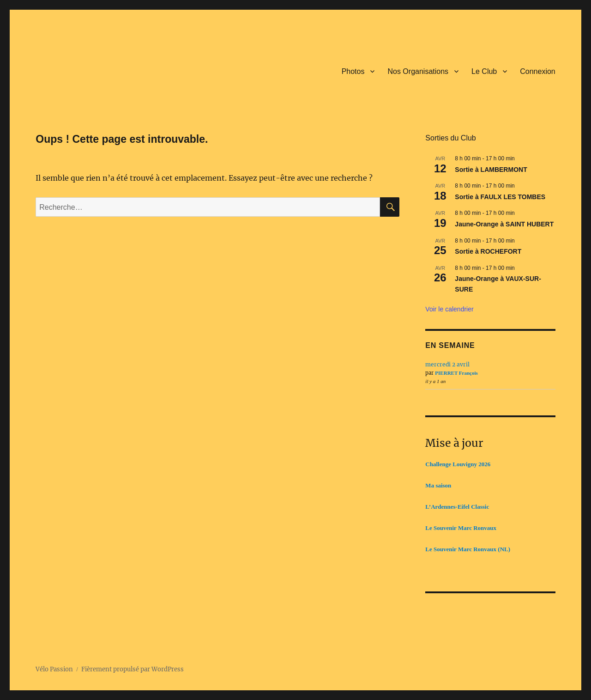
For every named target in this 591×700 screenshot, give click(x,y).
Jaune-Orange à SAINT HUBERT (504, 224)
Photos (353, 71)
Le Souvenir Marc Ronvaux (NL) (468, 549)
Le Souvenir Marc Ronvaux (461, 528)
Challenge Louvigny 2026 (458, 464)
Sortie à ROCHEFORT (488, 251)
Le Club (484, 71)
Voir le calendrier (449, 309)
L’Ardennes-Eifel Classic (457, 507)
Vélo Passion (54, 669)
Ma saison (438, 485)
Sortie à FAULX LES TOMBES (500, 197)
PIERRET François (456, 373)
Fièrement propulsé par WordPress (133, 669)
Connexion (538, 71)
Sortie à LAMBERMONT (491, 170)
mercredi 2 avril (447, 364)
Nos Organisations (418, 71)
